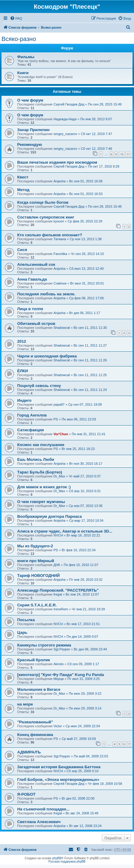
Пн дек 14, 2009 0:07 (83, 637)
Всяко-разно (19, 39)
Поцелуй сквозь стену (39, 386)
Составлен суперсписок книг (46, 217)
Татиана (60, 239)
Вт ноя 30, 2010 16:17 (86, 464)
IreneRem (61, 609)
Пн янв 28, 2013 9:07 (96, 119)
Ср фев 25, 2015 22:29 (85, 221)
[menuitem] (16, 18)
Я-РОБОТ (26, 794)
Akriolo (59, 664)
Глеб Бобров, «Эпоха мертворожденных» (58, 780)
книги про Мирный (36, 561)
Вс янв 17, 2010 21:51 (83, 624)
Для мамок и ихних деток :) (44, 487)
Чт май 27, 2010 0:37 (85, 476)
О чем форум (30, 100)
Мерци (59, 679)
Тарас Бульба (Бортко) (40, 472)
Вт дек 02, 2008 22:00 (78, 798)
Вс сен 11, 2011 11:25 (90, 375)
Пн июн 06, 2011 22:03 (79, 419)
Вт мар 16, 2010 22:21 (83, 535)
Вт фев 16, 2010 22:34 (79, 550)
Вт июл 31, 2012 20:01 (87, 283)
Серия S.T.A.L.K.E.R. (37, 605)
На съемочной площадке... (43, 809)
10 (122, 154)
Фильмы (26, 57)
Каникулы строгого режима (44, 645)
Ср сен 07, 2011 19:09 (85, 404)
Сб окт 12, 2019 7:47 (97, 134)
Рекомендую (30, 145)
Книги (23, 73)
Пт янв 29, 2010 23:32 (86, 580)
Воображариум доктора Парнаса (49, 516)
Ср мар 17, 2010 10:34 (86, 520)
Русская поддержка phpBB (67, 862)
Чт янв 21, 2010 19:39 (88, 609)
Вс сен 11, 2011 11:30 (90, 328)
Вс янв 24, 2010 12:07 (82, 594)
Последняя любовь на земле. (46, 294)
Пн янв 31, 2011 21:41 (89, 434)
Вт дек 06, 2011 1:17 (85, 313)
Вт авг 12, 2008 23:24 (85, 826)
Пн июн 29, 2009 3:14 (85, 708)
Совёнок (60, 283)
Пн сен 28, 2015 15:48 (105, 206)
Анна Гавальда (32, 279)
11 (128, 154)
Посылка (26, 620)
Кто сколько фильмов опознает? (50, 235)
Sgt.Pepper (62, 649)
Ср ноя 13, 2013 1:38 (86, 239)
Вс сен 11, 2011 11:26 (90, 360)
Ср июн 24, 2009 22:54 (83, 726)
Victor (58, 726)
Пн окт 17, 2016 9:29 (104, 166)
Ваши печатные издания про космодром (57, 162)
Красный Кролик (34, 660)
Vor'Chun (61, 434)
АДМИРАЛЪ (29, 752)
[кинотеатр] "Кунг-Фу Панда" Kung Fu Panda (61, 675)
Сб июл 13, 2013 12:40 (86, 269)
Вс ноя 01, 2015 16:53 (86, 194)
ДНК (57, 565)
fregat (58, 594)
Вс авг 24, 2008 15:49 (82, 813)
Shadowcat (62, 328)
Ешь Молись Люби (36, 459)
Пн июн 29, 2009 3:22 (85, 693)
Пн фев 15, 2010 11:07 (81, 565)
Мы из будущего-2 (35, 546)
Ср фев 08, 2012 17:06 (86, 298)
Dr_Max (59, 476)
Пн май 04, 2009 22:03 (91, 756)
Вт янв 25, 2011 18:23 (78, 449)
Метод (23, 190)
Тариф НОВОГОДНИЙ (38, 576)
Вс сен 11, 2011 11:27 (90, 345)
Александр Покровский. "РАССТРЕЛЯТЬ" (58, 590)
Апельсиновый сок (36, 264)
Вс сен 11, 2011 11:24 (90, 390)
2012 (22, 341)
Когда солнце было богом (43, 202)
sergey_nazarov (65, 134)
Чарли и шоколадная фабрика (47, 356)
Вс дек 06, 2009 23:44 (90, 649)
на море (25, 704)
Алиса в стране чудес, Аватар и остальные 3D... (65, 531)
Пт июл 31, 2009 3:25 (83, 679)
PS (56, 419)
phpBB (57, 858)
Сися (22, 250)
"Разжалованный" (35, 722)
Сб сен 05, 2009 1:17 (83, 664)
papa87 (59, 404)
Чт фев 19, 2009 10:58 (105, 784)
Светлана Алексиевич (39, 822)
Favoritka (60, 254)
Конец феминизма (35, 735)
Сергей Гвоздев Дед (69, 104)
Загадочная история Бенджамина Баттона (59, 767)
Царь (22, 632)
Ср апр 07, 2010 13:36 (86, 506)
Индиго (24, 400)
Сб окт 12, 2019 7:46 (97, 149)
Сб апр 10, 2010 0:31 (85, 491)
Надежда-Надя (65, 119)
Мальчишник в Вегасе (39, 689)
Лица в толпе (30, 309)
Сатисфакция (30, 430)
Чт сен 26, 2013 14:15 (88, 254)
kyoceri (59, 221)
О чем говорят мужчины (41, 502)
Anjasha (59, 181)
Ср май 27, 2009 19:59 (79, 739)
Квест (23, 177)
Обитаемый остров (36, 324)
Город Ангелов (32, 415)
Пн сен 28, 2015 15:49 (105, 104)
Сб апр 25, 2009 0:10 (83, 771)
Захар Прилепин (33, 130)
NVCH (58, 535)
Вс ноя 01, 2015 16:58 (86, 181)
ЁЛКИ (23, 371)
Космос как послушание (41, 445)
